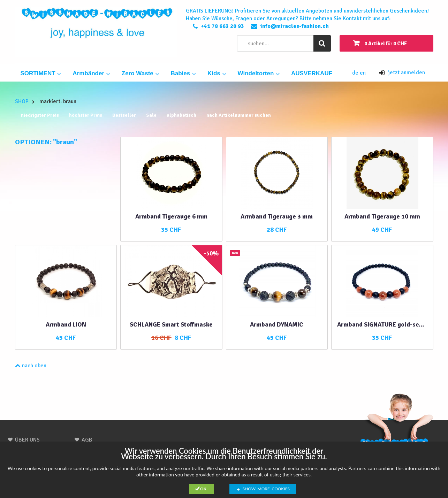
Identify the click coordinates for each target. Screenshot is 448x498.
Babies (183, 73)
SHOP (22, 101)
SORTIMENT (41, 73)
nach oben (31, 366)
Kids (217, 73)
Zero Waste (141, 73)
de (356, 73)
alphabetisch (181, 115)
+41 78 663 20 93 (222, 26)
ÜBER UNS (27, 440)
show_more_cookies (266, 489)
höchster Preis (86, 115)
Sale (151, 115)
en (363, 73)
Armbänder (91, 73)
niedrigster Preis (40, 115)
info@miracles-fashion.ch (295, 26)
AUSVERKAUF (312, 73)
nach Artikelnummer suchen (239, 115)
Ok (203, 489)
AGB (87, 440)
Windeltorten (259, 73)
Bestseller (124, 115)
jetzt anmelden (402, 72)
